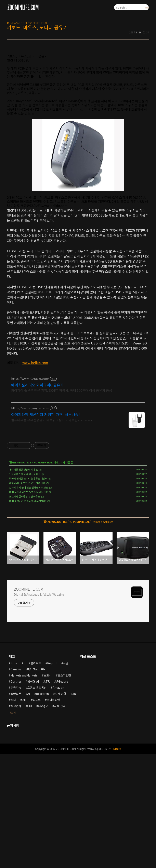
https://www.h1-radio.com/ (30, 493)
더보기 (12, 827)
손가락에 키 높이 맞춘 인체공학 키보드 (29, 601)
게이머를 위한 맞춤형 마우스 (23, 584)
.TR (47, 795)
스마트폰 (16, 808)
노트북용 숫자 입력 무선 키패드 (25, 588)
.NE (24, 814)
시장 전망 (60, 820)
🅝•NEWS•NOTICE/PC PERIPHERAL (27, 23)
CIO (30, 820)
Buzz (14, 777)
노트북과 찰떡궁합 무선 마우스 (25, 610)
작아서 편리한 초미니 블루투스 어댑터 (28, 592)
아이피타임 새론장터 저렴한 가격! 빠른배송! (45, 528)
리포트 (37, 814)
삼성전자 (16, 820)
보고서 (48, 789)
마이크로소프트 (36, 783)
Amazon (58, 802)
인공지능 (16, 802)
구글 (66, 777)
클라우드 (36, 777)
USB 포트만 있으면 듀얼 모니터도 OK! (28, 606)
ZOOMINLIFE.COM (29, 703)
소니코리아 (53, 814)
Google (43, 820)
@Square (62, 795)
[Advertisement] (78, 78)
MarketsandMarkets (24, 789)
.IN (74, 808)
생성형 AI (33, 795)
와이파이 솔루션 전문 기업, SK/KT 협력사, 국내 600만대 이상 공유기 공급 (62, 504)
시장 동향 (61, 808)
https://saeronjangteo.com (30, 522)
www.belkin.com (35, 420)
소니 (13, 814)
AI (29, 808)
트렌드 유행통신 (37, 802)
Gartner (16, 795)
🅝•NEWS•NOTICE (20, 576)
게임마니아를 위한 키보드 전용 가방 (27, 597)
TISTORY (116, 863)
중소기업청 (64, 789)
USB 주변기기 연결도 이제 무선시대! (28, 615)
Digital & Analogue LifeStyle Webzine (39, 708)
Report (52, 777)
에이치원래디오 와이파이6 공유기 (37, 499)
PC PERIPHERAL (43, 576)
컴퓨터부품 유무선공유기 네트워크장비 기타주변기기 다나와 (52, 534)
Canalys (16, 783)
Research (42, 808)
